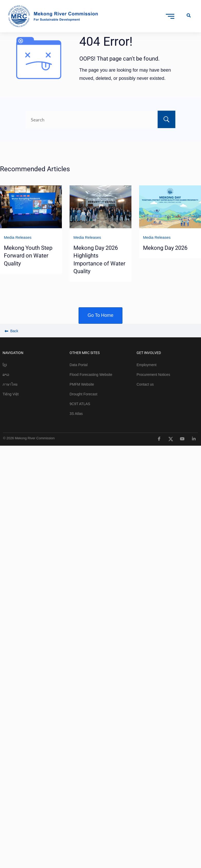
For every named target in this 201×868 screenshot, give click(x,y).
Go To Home (100, 315)
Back (11, 331)
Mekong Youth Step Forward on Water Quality (28, 256)
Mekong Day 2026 (165, 248)
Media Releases (18, 237)
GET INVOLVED (149, 353)
